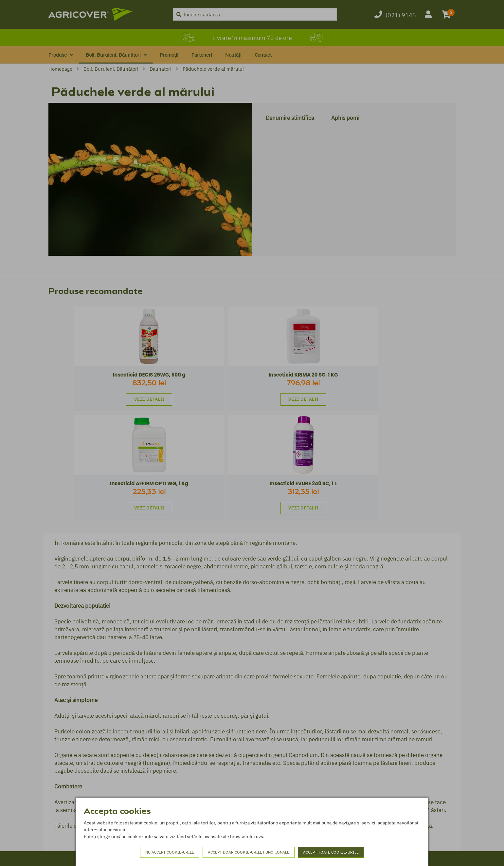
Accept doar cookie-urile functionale (249, 852)
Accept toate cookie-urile (331, 852)
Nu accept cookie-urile (170, 852)
